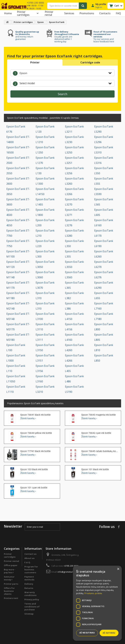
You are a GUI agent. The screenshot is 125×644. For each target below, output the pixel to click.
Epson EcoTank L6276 (104, 275)
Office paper (11, 565)
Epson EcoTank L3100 (45, 316)
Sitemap (29, 614)
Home (8, 13)
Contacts (105, 13)
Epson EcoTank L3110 (45, 327)
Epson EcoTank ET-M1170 (18, 285)
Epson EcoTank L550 (104, 171)
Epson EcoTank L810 (104, 348)
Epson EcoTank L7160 (104, 306)
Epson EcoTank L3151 (45, 358)
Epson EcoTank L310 (45, 296)
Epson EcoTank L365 (74, 285)
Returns (29, 588)
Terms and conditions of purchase (32, 607)
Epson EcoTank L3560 (74, 275)
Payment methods (29, 578)
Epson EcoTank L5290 (104, 129)
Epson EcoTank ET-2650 (18, 192)
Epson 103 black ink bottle (34, 469)
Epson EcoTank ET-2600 (18, 181)
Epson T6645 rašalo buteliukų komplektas (100, 451)
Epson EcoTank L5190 (74, 389)
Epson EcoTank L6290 (104, 285)
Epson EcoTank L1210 (45, 139)
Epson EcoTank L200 (45, 223)
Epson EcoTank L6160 (104, 223)
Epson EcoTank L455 (74, 368)
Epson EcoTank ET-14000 (18, 139)
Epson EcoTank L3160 (45, 379)
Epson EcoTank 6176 (16, 129)
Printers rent (11, 598)
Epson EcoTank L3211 (74, 129)
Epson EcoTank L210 (45, 233)
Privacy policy (32, 599)
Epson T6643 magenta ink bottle (99, 415)
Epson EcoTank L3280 (74, 233)
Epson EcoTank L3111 (45, 337)
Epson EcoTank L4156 (74, 327)
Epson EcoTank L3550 (74, 264)
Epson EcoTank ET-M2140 (18, 306)
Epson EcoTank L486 (74, 379)
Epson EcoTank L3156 (45, 368)
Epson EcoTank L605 (104, 212)
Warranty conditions (30, 594)
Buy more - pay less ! (10, 571)
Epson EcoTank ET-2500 (18, 160)
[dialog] (97, 603)
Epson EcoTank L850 (104, 358)
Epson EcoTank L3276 (74, 223)
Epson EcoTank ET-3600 (18, 202)
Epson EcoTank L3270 (74, 202)
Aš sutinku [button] (109, 633)
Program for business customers (31, 570)
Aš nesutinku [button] (87, 633)
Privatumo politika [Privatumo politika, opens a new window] (93, 593)
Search (62, 94)
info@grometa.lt (66, 572)
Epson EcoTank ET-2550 (18, 171)
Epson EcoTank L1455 (45, 202)
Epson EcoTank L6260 (104, 254)
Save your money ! (9, 578)
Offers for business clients (9, 591)
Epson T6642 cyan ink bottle (96, 433)
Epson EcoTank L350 (74, 244)
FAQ (118, 13)
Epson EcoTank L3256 (74, 171)
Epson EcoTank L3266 (74, 192)
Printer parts (11, 584)
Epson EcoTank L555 (104, 181)
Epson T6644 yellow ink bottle (36, 433)
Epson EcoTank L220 (45, 244)
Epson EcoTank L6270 (104, 264)
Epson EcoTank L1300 (45, 181)
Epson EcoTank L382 (74, 296)
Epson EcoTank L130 (45, 171)
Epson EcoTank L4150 (74, 316)
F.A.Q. (28, 562)
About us (29, 558)
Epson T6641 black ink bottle (35, 415)
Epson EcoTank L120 (45, 129)
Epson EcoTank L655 (104, 296)
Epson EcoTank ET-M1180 (18, 296)
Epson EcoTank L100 (16, 348)
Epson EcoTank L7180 (104, 316)
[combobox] (62, 73)
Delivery (29, 584)
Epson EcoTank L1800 (45, 212)
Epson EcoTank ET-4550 (18, 223)
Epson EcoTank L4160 (74, 337)
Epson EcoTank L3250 (74, 150)
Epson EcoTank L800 (104, 327)
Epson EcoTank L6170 (104, 233)
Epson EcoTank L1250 (45, 150)
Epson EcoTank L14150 (45, 192)
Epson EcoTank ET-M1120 (18, 264)
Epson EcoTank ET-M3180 (18, 337)
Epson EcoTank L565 (104, 202)
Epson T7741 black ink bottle (35, 451)
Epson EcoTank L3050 (45, 264)
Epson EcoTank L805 (104, 337)
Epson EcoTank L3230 (74, 139)
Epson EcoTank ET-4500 (18, 212)
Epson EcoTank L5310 (104, 150)
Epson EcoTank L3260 (74, 181)
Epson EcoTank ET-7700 (18, 233)
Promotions (87, 13)
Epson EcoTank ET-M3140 (18, 316)
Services (69, 13)
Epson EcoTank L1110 (16, 389)
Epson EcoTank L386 (74, 306)
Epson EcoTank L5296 (104, 139)
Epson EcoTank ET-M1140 (18, 275)
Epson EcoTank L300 (45, 254)
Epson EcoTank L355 (74, 254)
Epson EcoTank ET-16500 (18, 150)
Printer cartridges (28, 13)
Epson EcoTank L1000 (16, 358)
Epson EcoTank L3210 (45, 389)
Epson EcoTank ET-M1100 (18, 254)
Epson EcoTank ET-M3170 (18, 327)
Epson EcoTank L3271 (74, 212)
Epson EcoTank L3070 (45, 285)
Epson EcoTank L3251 (74, 160)
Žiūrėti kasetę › (28, 418)
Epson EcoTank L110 (16, 368)
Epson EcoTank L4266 (74, 358)
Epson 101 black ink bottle (95, 469)
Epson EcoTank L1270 (45, 160)
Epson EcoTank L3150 (45, 348)
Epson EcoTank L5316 (104, 160)
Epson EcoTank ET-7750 (18, 244)
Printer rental (49, 13)
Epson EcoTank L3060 (45, 275)
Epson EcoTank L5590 (104, 192)
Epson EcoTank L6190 (104, 244)
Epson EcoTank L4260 (74, 348)
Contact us (30, 554)
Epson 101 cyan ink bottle (34, 488)
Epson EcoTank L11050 (16, 379)
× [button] (118, 569)
